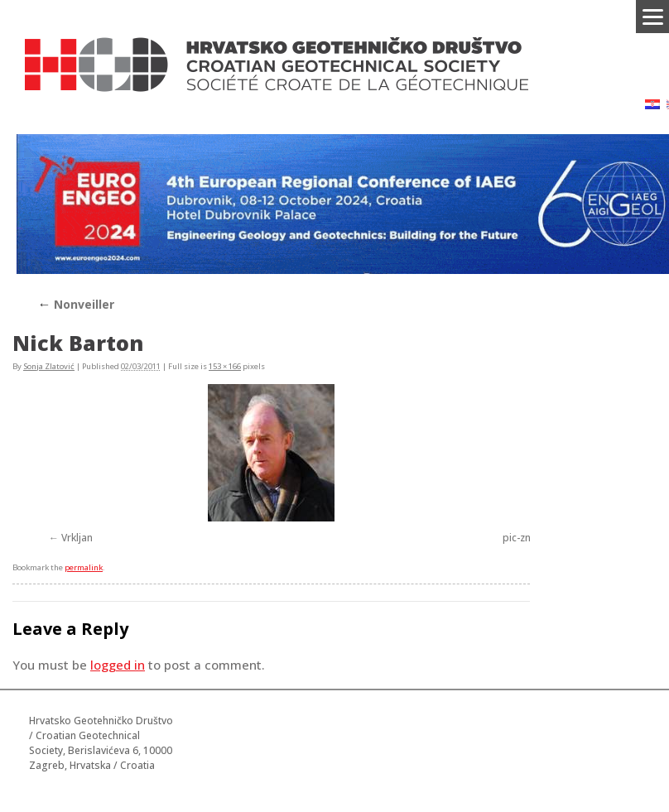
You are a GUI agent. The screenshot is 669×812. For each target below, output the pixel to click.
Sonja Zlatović (49, 366)
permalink (84, 567)
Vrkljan (77, 538)
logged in (118, 665)
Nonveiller (76, 304)
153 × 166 (225, 366)
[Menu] (652, 17)
